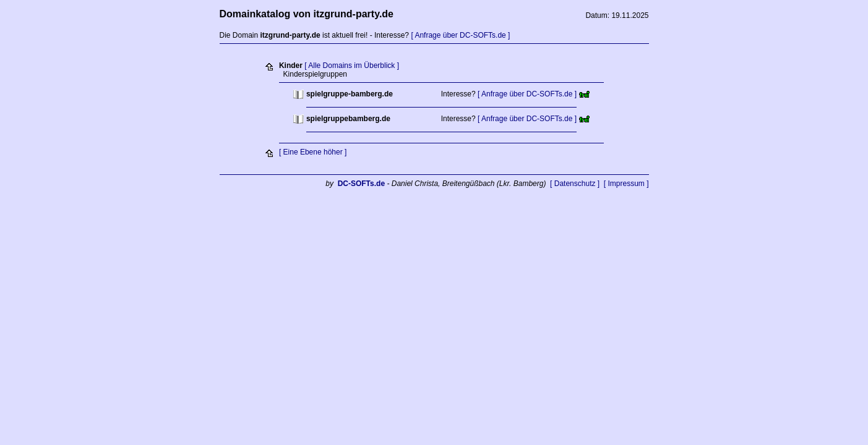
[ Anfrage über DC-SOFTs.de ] (460, 35)
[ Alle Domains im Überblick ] (352, 66)
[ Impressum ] (626, 184)
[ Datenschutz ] (575, 184)
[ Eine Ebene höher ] (313, 152)
